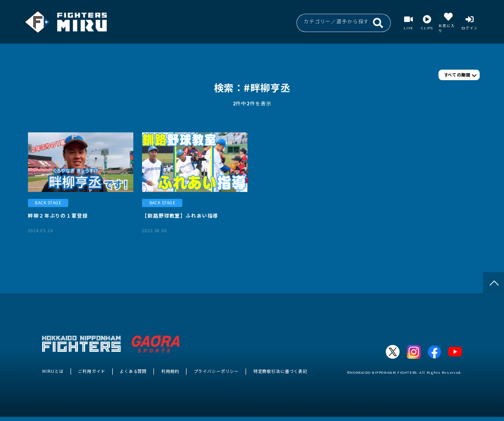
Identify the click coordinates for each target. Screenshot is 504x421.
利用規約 (170, 371)
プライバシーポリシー (216, 371)
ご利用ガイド (91, 371)
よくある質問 (133, 371)
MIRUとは (53, 371)
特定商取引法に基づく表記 (280, 371)
